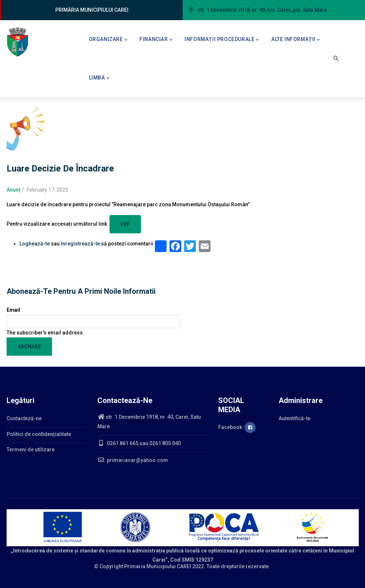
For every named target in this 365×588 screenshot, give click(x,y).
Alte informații (296, 40)
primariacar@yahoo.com (133, 460)
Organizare (108, 40)
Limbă (99, 78)
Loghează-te (35, 244)
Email (13, 310)
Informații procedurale (222, 40)
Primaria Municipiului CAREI (158, 566)
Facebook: (237, 427)
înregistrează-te (80, 244)
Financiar (156, 40)
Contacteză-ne (24, 418)
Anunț (14, 190)
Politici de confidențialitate (39, 434)
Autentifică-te (295, 418)
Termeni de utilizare (31, 450)
